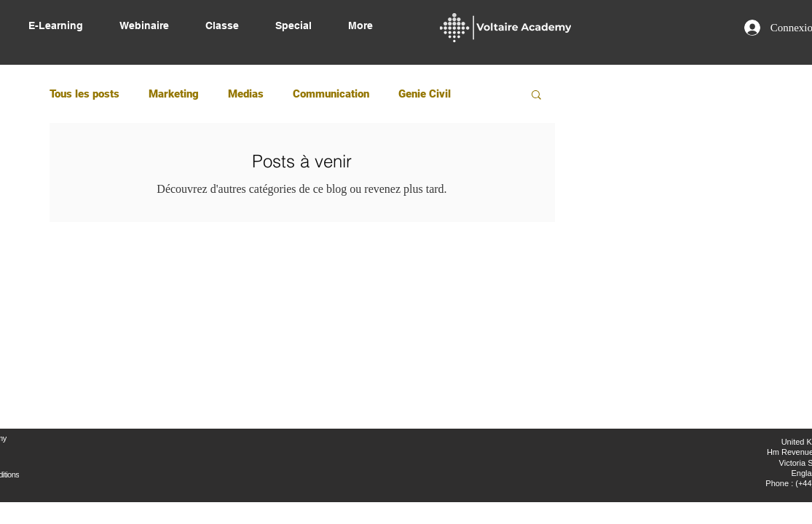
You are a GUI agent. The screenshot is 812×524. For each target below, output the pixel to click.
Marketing (174, 94)
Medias (246, 94)
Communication (331, 94)
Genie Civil (425, 94)
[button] (536, 96)
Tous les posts (84, 94)
